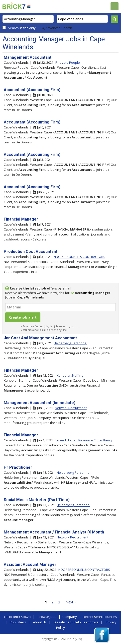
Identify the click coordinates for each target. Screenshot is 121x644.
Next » (71, 602)
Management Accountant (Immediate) (40, 403)
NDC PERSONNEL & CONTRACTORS (79, 257)
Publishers (18, 622)
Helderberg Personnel (70, 343)
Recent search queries (100, 617)
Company (70, 617)
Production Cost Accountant (31, 252)
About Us (40, 622)
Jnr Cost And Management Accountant (40, 338)
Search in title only (22, 28)
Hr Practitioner (18, 467)
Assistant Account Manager (30, 564)
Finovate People (68, 62)
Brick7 (14, 6)
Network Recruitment (71, 408)
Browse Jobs (47, 617)
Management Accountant (28, 57)
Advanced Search (57, 28)
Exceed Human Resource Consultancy (84, 440)
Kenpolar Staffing (70, 375)
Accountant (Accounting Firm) (32, 90)
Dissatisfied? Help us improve (76, 622)
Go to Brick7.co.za (17, 617)
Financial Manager (21, 219)
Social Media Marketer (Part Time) (37, 500)
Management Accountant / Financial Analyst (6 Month (54, 532)
